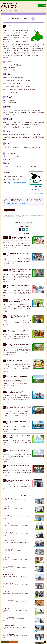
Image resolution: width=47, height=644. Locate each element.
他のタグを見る (29, 222)
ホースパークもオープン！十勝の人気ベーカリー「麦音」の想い (15, 602)
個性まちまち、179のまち (8, 11)
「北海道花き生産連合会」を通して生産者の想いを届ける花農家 (15, 610)
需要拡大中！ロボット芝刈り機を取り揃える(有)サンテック (14, 500)
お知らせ (13, 642)
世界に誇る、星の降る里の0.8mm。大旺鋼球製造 (12, 551)
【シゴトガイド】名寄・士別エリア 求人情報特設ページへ (17, 204)
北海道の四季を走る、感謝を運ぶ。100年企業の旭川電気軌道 (14, 568)
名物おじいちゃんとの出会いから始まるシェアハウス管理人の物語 (15, 525)
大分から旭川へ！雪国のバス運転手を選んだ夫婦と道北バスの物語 (15, 585)
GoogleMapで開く (39, 194)
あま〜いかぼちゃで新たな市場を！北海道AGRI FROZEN (13, 619)
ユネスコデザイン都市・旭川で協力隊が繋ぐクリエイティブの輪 (15, 559)
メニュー (41, 6)
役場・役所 (19, 222)
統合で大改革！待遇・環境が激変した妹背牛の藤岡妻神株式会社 (15, 542)
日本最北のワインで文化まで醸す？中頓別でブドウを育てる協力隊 (15, 517)
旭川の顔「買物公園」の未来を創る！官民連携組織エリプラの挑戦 (15, 593)
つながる (5, 642)
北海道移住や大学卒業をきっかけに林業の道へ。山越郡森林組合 (15, 636)
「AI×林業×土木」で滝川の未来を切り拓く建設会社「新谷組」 (14, 627)
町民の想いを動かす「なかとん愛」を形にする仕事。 (13, 508)
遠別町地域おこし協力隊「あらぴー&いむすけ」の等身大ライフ (15, 576)
